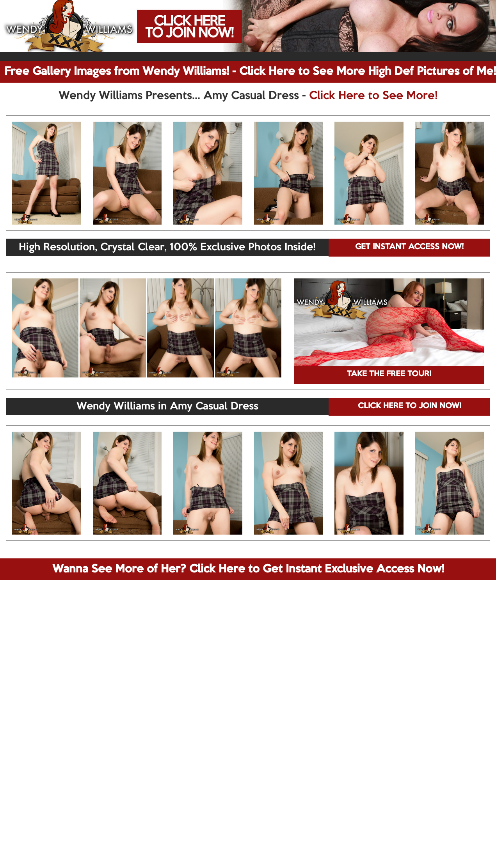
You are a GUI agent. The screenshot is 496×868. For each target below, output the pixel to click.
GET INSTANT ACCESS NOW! (409, 247)
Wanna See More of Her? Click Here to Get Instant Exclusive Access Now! (248, 569)
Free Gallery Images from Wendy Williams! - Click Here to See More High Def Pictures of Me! (250, 72)
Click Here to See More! (373, 96)
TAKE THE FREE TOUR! (389, 374)
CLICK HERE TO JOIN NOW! (410, 406)
